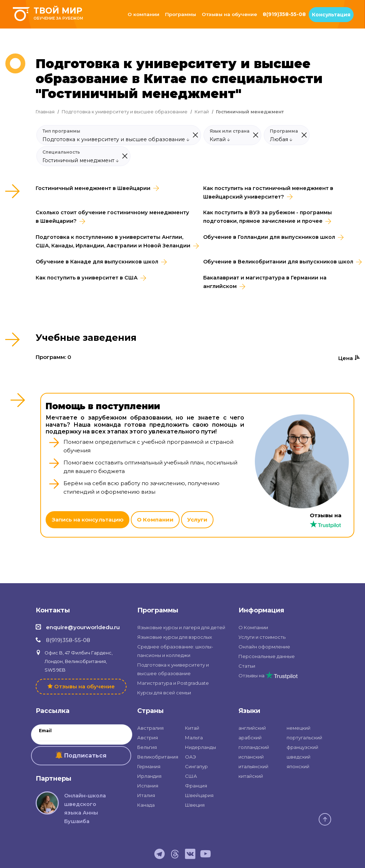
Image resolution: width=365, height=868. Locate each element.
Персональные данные (267, 656)
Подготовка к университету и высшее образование (125, 112)
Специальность (61, 152)
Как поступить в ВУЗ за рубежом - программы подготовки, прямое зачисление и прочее (268, 217)
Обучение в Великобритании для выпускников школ (278, 262)
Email (45, 731)
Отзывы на (268, 676)
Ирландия (149, 776)
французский (302, 747)
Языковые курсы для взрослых (175, 637)
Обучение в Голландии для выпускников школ (269, 237)
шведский (299, 757)
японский (298, 766)
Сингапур (196, 766)
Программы (181, 14)
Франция (196, 786)
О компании (143, 14)
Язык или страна (230, 131)
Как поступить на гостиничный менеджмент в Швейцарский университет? (268, 192)
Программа (284, 131)
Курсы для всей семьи (164, 693)
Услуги (197, 520)
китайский (251, 776)
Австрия (148, 738)
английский (252, 728)
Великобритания (158, 757)
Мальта (194, 738)
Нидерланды (201, 747)
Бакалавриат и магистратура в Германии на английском (265, 282)
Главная (45, 112)
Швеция (195, 805)
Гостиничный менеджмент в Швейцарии (93, 188)
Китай (202, 112)
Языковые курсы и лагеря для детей (181, 627)
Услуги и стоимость (262, 637)
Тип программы (61, 131)
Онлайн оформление (264, 647)
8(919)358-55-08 (284, 14)
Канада (146, 805)
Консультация (331, 15)
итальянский (253, 766)
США (191, 776)
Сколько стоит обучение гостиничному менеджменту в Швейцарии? (112, 217)
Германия (149, 766)
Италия (146, 795)
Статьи (247, 666)
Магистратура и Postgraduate (173, 683)
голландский (254, 747)
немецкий (299, 728)
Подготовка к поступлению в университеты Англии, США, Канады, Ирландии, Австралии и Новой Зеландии (113, 241)
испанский (251, 757)
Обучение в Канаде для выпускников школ (97, 262)
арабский (250, 738)
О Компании (155, 520)
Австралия (150, 728)
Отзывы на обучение (229, 14)
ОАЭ (191, 757)
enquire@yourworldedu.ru (83, 627)
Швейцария (199, 795)
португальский (304, 738)
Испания (148, 786)
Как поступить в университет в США (87, 278)
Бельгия (147, 747)
